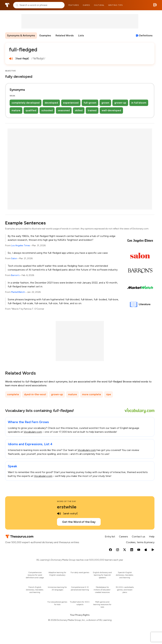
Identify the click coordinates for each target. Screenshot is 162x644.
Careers (123, 537)
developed (51, 103)
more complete (92, 394)
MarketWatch (18, 292)
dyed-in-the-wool (35, 394)
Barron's (15, 275)
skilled (79, 110)
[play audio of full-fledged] (11, 59)
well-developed (111, 110)
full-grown (90, 103)
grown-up (120, 103)
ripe (109, 394)
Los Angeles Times (21, 245)
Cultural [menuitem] (99, 5)
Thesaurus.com (7, 5)
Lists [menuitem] (81, 35)
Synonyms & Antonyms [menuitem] (21, 35)
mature (16, 110)
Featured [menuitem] (74, 5)
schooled (47, 110)
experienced (71, 103)
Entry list (110, 537)
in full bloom (139, 103)
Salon (14, 258)
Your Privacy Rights (80, 615)
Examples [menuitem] (45, 35)
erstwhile (67, 507)
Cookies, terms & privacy (140, 542)
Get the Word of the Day (79, 522)
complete (13, 394)
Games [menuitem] (86, 5)
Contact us (138, 537)
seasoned (64, 110)
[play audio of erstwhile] (59, 514)
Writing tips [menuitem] (116, 5)
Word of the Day (67, 501)
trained (92, 110)
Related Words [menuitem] (65, 35)
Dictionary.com (155, 5)
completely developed (26, 103)
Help (152, 537)
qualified (31, 110)
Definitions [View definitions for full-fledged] (146, 35)
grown (105, 103)
